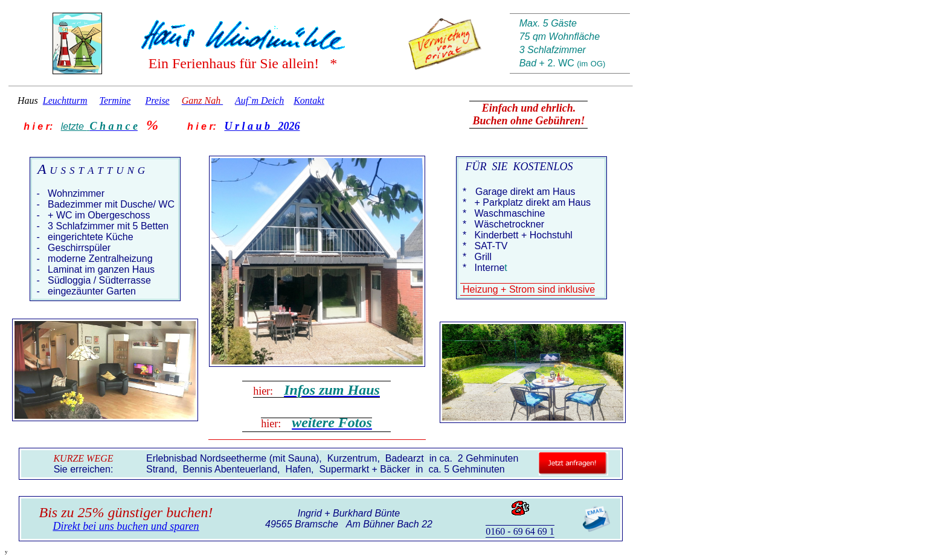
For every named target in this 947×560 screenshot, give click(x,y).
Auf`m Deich (259, 100)
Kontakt (309, 100)
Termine (115, 100)
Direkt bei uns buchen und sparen (126, 526)
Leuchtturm (65, 100)
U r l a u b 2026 (262, 126)
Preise (157, 100)
